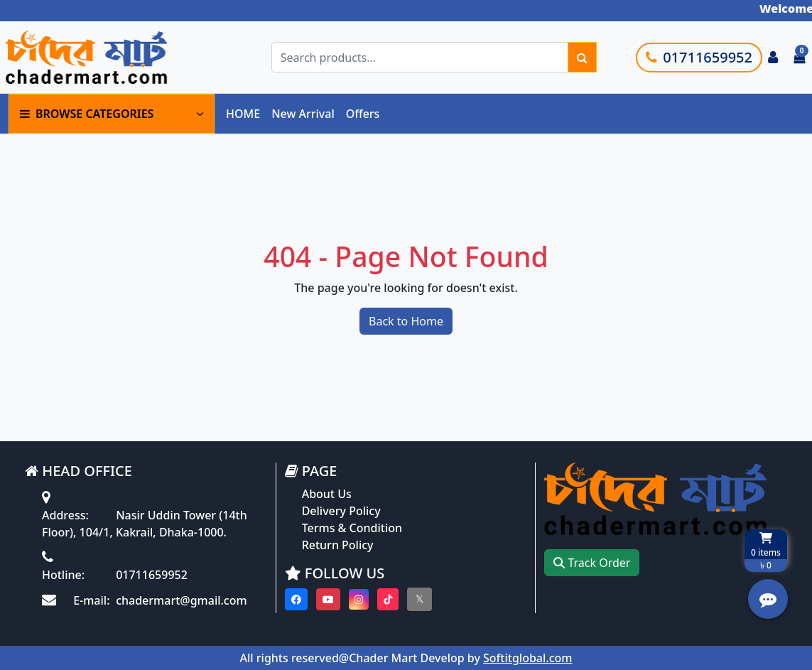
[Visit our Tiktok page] (388, 599)
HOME (243, 114)
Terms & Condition (352, 528)
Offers (363, 114)
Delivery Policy (341, 511)
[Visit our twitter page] (419, 599)
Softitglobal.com (527, 658)
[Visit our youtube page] (328, 599)
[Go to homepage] (109, 57)
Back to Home (406, 321)
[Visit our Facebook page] (296, 599)
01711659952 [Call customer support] (699, 57)
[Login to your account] (773, 58)
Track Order (592, 563)
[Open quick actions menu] (768, 599)
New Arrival (303, 114)
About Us (327, 494)
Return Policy (338, 545)
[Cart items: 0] (799, 58)
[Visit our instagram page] (359, 599)
